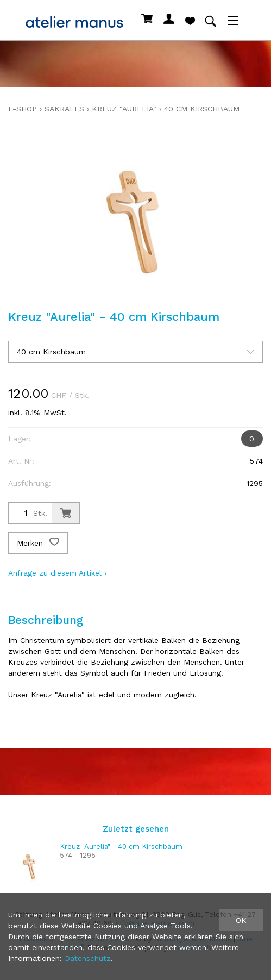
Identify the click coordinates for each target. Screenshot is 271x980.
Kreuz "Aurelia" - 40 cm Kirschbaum (121, 847)
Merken (38, 543)
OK (241, 920)
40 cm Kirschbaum (202, 109)
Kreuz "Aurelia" (124, 109)
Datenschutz (88, 958)
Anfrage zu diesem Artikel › (57, 573)
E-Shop (23, 109)
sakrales (64, 109)
